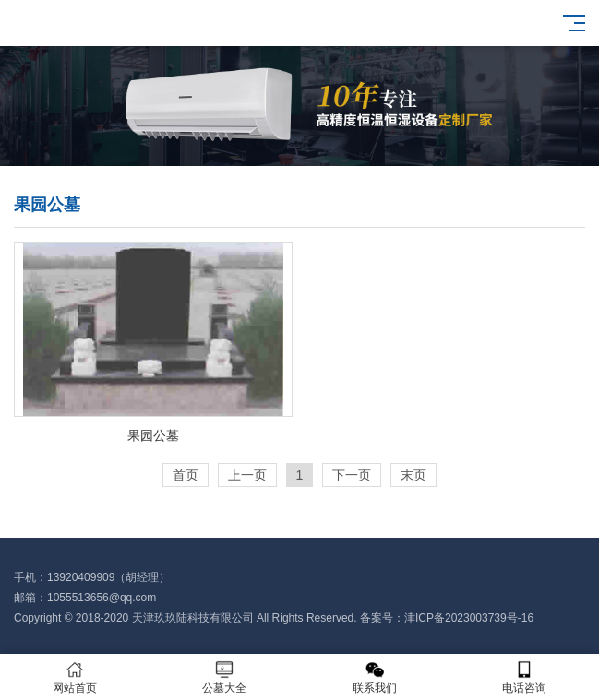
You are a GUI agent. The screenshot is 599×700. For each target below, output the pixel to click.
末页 (413, 475)
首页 (186, 475)
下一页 (352, 475)
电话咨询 (524, 677)
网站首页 (75, 677)
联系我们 (375, 677)
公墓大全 (224, 677)
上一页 (247, 475)
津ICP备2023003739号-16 (469, 618)
